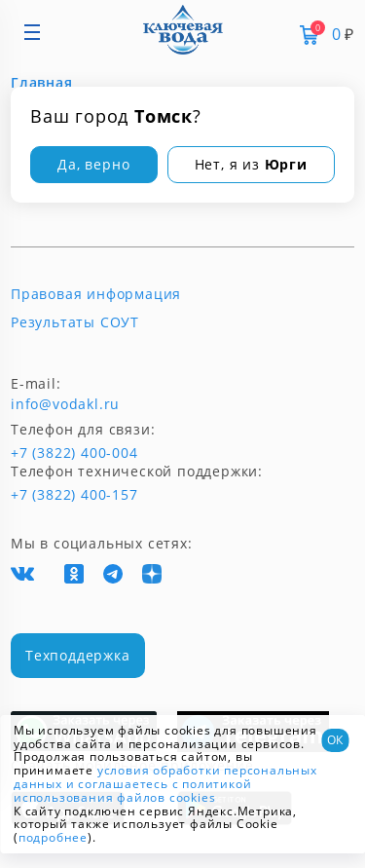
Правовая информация (96, 294)
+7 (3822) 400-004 (42, 453)
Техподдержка (78, 655)
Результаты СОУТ (75, 322)
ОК (335, 740)
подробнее (53, 837)
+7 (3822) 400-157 (66, 495)
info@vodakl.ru (65, 404)
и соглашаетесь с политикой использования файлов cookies (132, 791)
